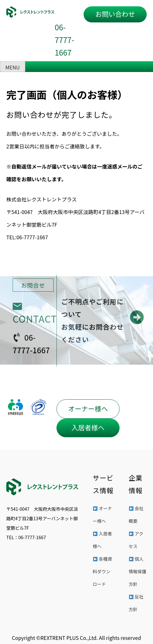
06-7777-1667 (64, 40)
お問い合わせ (115, 14)
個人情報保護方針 (138, 571)
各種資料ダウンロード (102, 571)
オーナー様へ (88, 408)
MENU (13, 67)
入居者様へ (88, 427)
